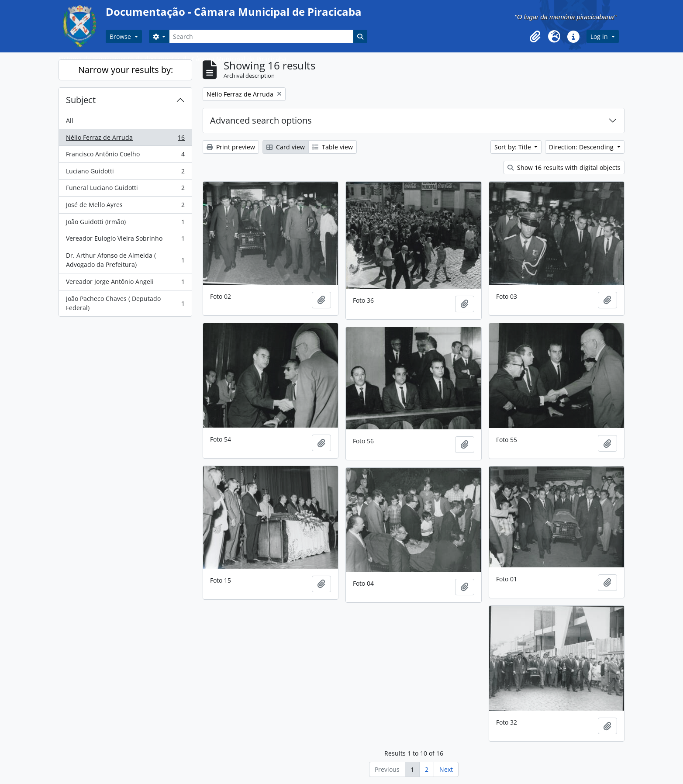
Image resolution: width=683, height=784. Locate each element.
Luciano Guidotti (125, 173)
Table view (333, 147)
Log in (600, 36)
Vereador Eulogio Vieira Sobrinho (125, 240)
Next (446, 769)
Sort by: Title (514, 147)
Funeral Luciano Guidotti (125, 190)
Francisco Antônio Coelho (125, 156)
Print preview (231, 147)
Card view (286, 147)
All (70, 120)
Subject (81, 100)
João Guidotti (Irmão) (125, 224)
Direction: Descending (582, 147)
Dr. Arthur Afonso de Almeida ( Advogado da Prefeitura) (125, 260)
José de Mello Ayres (125, 207)
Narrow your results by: (126, 70)
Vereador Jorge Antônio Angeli (125, 283)
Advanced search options (261, 120)
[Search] (261, 36)
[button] (535, 37)
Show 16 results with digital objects (564, 168)
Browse (121, 36)
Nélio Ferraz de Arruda (125, 139)
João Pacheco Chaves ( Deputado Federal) (125, 303)
